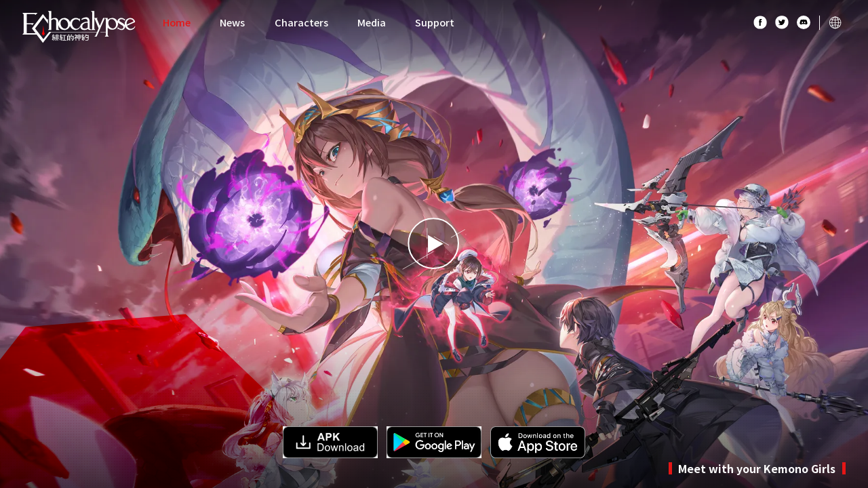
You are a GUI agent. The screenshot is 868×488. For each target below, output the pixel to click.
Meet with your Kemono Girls (757, 468)
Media (372, 22)
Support (435, 22)
